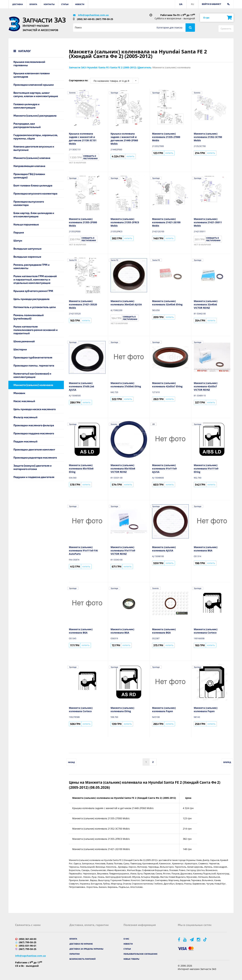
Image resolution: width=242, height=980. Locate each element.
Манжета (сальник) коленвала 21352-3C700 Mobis (208, 137)
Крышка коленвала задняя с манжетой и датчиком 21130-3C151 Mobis (83, 139)
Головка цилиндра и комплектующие (26, 106)
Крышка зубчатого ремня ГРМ (33, 291)
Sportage (115, 93)
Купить (130, 156)
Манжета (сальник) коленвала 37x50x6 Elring (126, 385)
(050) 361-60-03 (86, 19)
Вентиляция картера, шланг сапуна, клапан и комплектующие (36, 94)
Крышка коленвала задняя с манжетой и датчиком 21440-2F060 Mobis (124, 139)
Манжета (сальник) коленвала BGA (206, 549)
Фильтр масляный (25, 417)
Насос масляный (24, 401)
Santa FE (73, 260)
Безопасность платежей (83, 959)
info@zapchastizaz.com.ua (93, 15)
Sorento (72, 93)
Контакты (49, 4)
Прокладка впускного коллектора (35, 193)
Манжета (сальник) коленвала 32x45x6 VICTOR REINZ (206, 304)
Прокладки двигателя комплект (34, 449)
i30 (154, 424)
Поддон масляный (25, 441)
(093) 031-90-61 (28, 946)
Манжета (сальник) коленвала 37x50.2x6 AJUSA (82, 386)
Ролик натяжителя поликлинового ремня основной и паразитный (36, 330)
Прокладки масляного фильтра (34, 425)
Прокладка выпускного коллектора (29, 203)
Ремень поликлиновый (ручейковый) (29, 317)
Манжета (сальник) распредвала (35, 115)
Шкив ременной (24, 341)
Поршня (19, 232)
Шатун (18, 240)
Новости (80, 4)
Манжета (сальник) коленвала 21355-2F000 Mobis (83, 222)
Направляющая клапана (29, 166)
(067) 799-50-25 (104, 19)
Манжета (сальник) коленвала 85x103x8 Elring (81, 469)
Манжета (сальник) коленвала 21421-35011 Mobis (208, 222)
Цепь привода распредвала (31, 299)
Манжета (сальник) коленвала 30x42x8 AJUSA (126, 303)
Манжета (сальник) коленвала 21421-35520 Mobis (83, 304)
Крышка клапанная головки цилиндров (32, 75)
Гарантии (75, 954)
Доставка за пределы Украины (86, 949)
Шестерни (20, 349)
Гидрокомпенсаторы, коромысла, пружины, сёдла (36, 137)
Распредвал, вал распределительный (27, 125)
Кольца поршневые (26, 224)
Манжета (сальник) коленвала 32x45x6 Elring (167, 303)
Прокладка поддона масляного (34, 433)
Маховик (19, 393)
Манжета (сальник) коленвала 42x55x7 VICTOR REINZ (206, 386)
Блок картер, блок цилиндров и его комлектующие (34, 215)
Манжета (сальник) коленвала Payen (164, 710)
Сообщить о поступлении (90, 157)
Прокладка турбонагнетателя (33, 357)
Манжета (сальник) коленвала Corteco (206, 631)
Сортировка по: (79, 80)
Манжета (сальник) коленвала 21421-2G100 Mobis (166, 222)
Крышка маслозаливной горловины (29, 63)
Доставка (18, 4)
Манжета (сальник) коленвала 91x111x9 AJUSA (164, 469)
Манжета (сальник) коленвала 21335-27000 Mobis (166, 137)
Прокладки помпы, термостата (34, 365)
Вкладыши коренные (27, 257)
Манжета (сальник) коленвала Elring (122, 710)
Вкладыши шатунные (27, 248)
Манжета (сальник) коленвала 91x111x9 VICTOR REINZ (123, 550)
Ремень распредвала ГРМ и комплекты (32, 266)
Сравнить (226, 28)
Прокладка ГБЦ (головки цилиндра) (29, 176)
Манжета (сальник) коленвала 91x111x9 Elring (206, 469)
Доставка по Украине (81, 944)
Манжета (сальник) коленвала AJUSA (164, 549)
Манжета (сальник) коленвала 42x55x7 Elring (167, 385)
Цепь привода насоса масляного (35, 409)
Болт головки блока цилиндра (33, 185)
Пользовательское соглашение (140, 954)
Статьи (65, 4)
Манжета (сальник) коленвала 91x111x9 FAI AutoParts (83, 550)
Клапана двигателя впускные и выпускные (34, 148)
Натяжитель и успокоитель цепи (35, 307)
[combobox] (114, 81)
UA (181, 4)
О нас (126, 939)
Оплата (33, 4)
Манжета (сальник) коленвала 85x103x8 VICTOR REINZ (123, 469)
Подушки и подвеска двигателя (34, 477)
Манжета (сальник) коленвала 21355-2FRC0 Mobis (125, 222)
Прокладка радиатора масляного (35, 457)
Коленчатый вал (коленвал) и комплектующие (32, 375)
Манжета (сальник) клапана (32, 158)
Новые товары (131, 959)
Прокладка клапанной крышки (34, 85)
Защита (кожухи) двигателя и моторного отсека (33, 467)
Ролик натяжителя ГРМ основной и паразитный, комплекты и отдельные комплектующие (35, 279)
